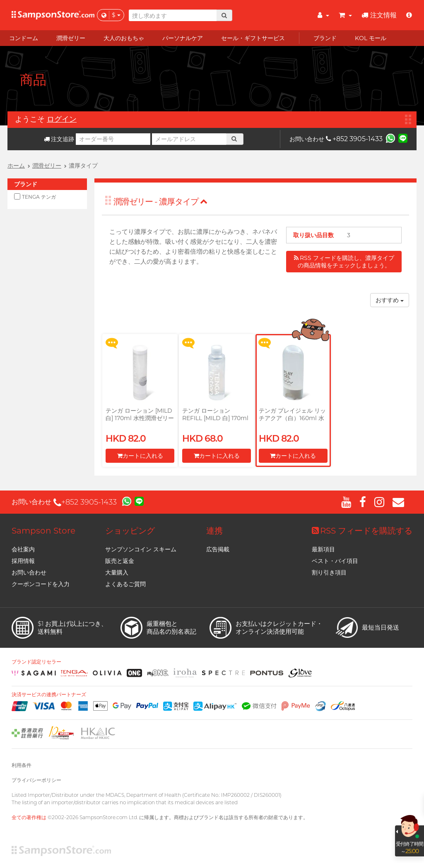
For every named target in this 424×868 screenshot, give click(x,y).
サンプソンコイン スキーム (141, 549)
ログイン (62, 119)
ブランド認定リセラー (36, 662)
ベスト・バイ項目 (335, 561)
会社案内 (23, 549)
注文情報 (379, 15)
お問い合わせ (29, 572)
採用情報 (23, 561)
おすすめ (390, 300)
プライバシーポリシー (36, 780)
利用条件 (22, 765)
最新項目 (323, 549)
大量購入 (117, 572)
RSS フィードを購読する (362, 531)
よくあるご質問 (125, 584)
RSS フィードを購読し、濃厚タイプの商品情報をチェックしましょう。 (344, 262)
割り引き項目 (329, 572)
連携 (214, 531)
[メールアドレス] (189, 139)
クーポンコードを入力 (41, 584)
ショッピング (130, 531)
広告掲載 (218, 549)
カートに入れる (140, 456)
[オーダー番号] (113, 139)
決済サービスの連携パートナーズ (49, 695)
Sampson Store (43, 531)
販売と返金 (120, 561)
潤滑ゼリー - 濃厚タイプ (160, 202)
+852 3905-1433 (354, 139)
